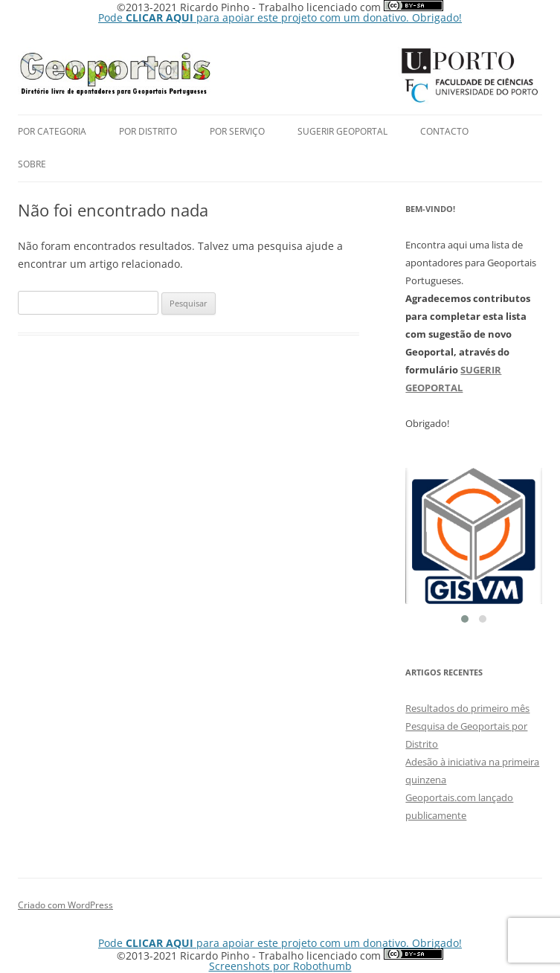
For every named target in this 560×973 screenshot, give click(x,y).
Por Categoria (52, 131)
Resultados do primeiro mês (467, 708)
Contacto (444, 131)
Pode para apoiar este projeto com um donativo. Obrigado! (280, 17)
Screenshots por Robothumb (280, 966)
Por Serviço (237, 131)
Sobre (32, 164)
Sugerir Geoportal (342, 131)
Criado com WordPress (65, 905)
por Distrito (148, 131)
